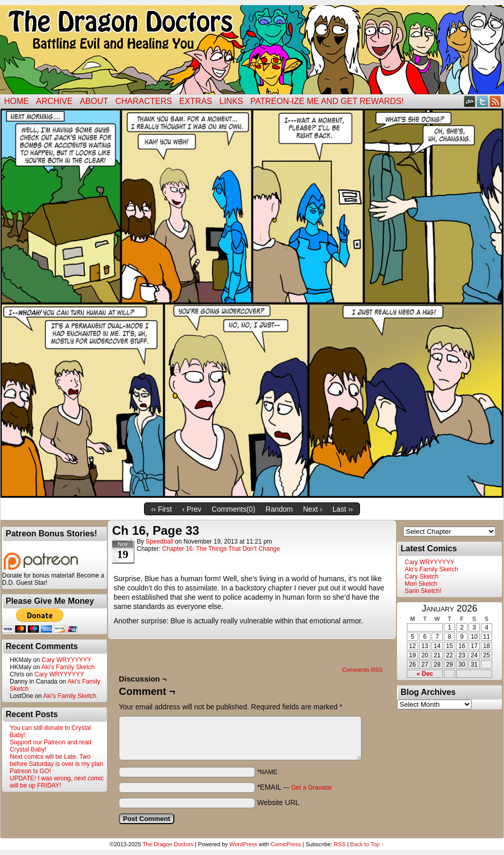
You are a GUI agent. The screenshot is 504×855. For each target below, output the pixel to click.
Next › (312, 509)
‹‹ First (161, 509)
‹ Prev (192, 509)
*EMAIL (295, 787)
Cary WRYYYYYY (66, 660)
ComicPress (286, 844)
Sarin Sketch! (423, 591)
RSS (496, 101)
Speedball (159, 542)
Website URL (278, 802)
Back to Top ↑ (367, 844)
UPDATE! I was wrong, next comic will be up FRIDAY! (57, 782)
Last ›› (343, 509)
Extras (195, 101)
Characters (143, 101)
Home (16, 101)
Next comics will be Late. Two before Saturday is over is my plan (56, 760)
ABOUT (94, 101)
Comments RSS (362, 670)
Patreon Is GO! (30, 771)
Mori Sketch (421, 584)
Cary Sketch (421, 577)
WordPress (243, 844)
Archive (54, 101)
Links (231, 101)
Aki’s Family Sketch (68, 667)
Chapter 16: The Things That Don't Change (221, 549)
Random (279, 509)
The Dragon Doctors (168, 844)
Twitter (483, 101)
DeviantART (470, 101)
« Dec (425, 674)
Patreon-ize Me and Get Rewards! (327, 101)
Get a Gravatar (311, 788)
